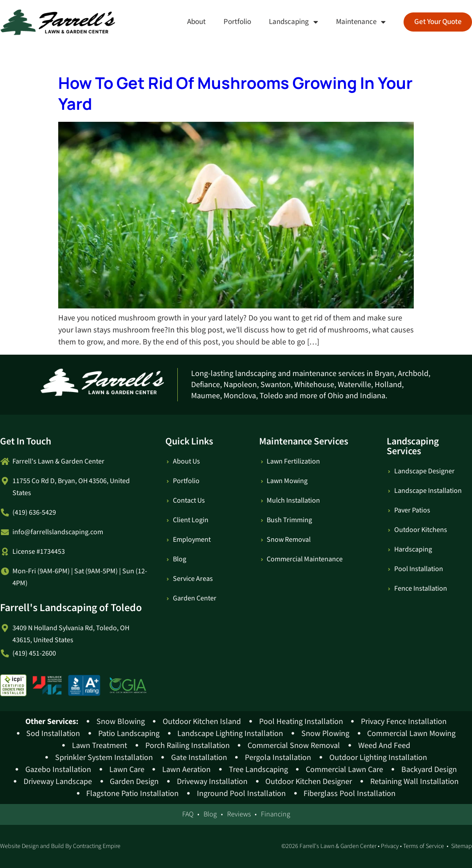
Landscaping (293, 22)
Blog (210, 814)
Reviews (239, 814)
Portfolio (237, 22)
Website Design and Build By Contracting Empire (60, 846)
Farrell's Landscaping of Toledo (71, 608)
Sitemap (462, 846)
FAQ (188, 814)
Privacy (390, 846)
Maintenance (360, 22)
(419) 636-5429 (34, 513)
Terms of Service (424, 846)
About (196, 22)
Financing (276, 814)
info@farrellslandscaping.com (58, 532)
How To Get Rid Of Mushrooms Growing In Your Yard (235, 93)
